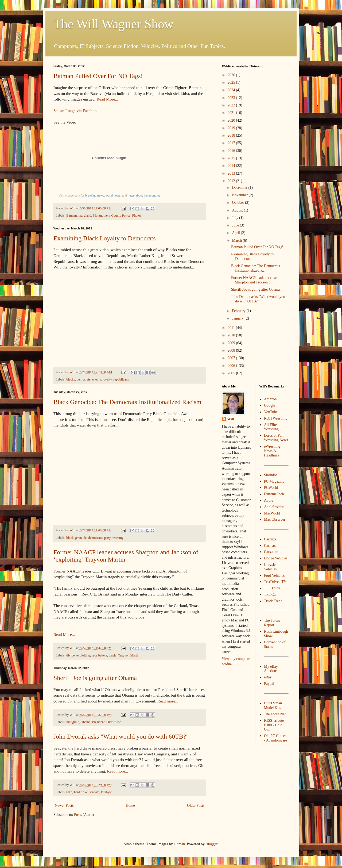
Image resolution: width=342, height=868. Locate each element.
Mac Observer (275, 519)
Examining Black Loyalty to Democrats (105, 238)
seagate (94, 792)
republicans (121, 379)
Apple (269, 500)
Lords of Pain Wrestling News (276, 438)
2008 (232, 350)
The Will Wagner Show (114, 24)
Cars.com (271, 552)
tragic (113, 655)
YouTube (271, 412)
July (236, 218)
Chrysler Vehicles (270, 567)
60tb (69, 792)
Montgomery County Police (112, 216)
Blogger (211, 844)
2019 (232, 128)
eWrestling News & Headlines (272, 451)
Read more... (168, 701)
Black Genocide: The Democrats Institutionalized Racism (127, 402)
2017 (232, 143)
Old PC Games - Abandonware (275, 738)
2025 (232, 82)
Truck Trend (273, 601)
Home (130, 806)
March (237, 241)
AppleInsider (274, 507)
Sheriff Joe (114, 722)
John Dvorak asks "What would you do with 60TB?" (121, 736)
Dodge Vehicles (276, 558)
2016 (232, 151)
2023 (232, 98)
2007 (232, 358)
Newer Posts (64, 806)
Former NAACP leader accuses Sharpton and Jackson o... (255, 280)
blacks (71, 379)
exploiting (83, 655)
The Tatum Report (272, 623)
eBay (268, 677)
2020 (232, 120)
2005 (232, 373)
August (238, 210)
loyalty (107, 379)
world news (113, 195)
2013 (232, 173)
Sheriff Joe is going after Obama (95, 678)
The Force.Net (275, 714)
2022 (232, 105)
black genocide (76, 538)
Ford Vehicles (274, 576)
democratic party (99, 538)
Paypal (269, 684)
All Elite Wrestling (271, 427)
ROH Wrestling (276, 418)
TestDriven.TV (275, 582)
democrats (84, 379)
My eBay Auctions (271, 669)
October (238, 203)
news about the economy (144, 195)
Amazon (270, 399)
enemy (97, 379)
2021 (232, 113)
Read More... (107, 99)
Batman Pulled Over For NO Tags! (98, 76)
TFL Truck (272, 588)
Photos (137, 216)
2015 (232, 158)
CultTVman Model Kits (273, 705)
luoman (179, 844)
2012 (232, 181)
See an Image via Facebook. (77, 111)
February (239, 311)
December (240, 188)
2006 (232, 366)
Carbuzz (270, 539)
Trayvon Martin (129, 655)
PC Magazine (274, 481)
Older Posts (196, 806)
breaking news (94, 195)
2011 (232, 328)
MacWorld (272, 513)
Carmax (270, 546)
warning (118, 538)
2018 (232, 135)
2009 (232, 343)
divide (70, 655)
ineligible (73, 722)
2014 (232, 166)
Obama (85, 722)
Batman (71, 216)
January (238, 318)
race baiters (99, 655)
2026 (232, 75)
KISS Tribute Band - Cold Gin (274, 725)
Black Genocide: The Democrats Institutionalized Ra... (256, 268)
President (98, 722)
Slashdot (270, 475)
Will (230, 419)
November (240, 195)
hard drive (81, 792)
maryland (85, 216)
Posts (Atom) (84, 815)
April (236, 233)
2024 (232, 90)
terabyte (106, 792)
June (236, 225)
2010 (232, 335)
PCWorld (271, 488)
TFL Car (270, 595)
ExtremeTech (274, 494)
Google (269, 406)
